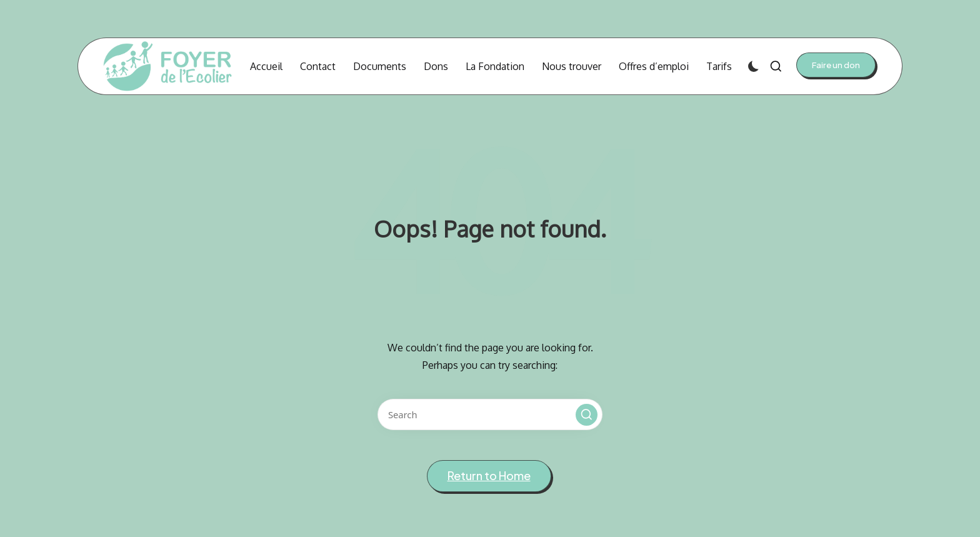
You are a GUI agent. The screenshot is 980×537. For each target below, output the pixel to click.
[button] (836, 65)
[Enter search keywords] (490, 414)
